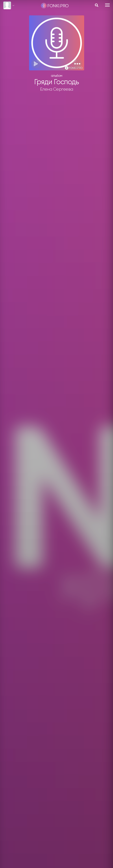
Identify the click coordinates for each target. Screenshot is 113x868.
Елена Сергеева (57, 89)
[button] (77, 64)
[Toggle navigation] (107, 5)
